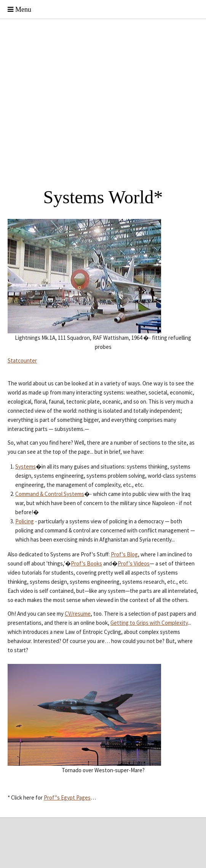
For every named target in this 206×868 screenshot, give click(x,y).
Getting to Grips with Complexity (149, 623)
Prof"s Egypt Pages (67, 798)
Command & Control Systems (50, 494)
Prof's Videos (134, 563)
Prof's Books (86, 563)
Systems (26, 466)
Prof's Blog (124, 554)
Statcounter (22, 360)
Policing (25, 521)
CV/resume (78, 614)
